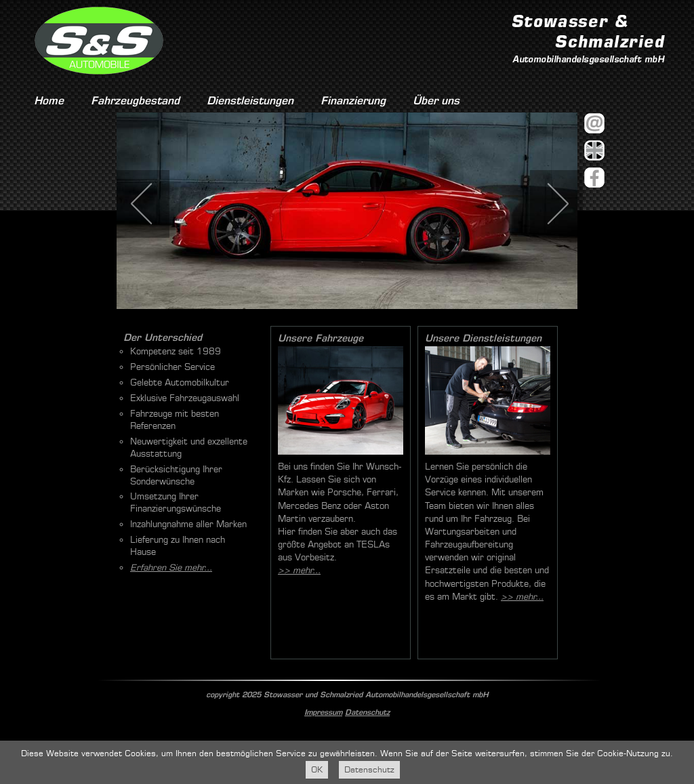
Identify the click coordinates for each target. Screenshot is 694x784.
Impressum (323, 712)
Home (49, 101)
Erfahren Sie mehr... (171, 568)
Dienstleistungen (250, 101)
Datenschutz (367, 712)
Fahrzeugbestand (135, 101)
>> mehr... (299, 570)
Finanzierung (353, 101)
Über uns (436, 101)
